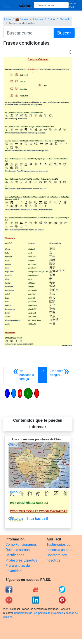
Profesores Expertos (21, 560)
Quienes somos (18, 550)
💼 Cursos (22, 19)
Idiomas (38, 19)
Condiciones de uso (26, 613)
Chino (51, 19)
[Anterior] (24, 375)
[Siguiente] (59, 375)
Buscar (64, 33)
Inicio (7, 19)
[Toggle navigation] (7, 5)
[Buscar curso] (51, 5)
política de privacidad (51, 613)
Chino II (64, 19)
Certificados (15, 555)
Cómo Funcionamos (21, 545)
